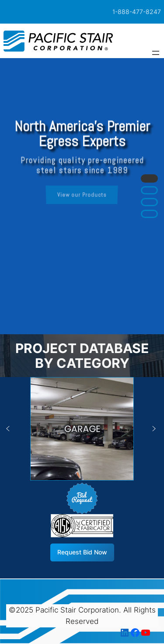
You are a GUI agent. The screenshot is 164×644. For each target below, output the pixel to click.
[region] (82, 196)
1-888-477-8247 (137, 12)
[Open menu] (156, 53)
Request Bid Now (82, 552)
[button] (149, 178)
